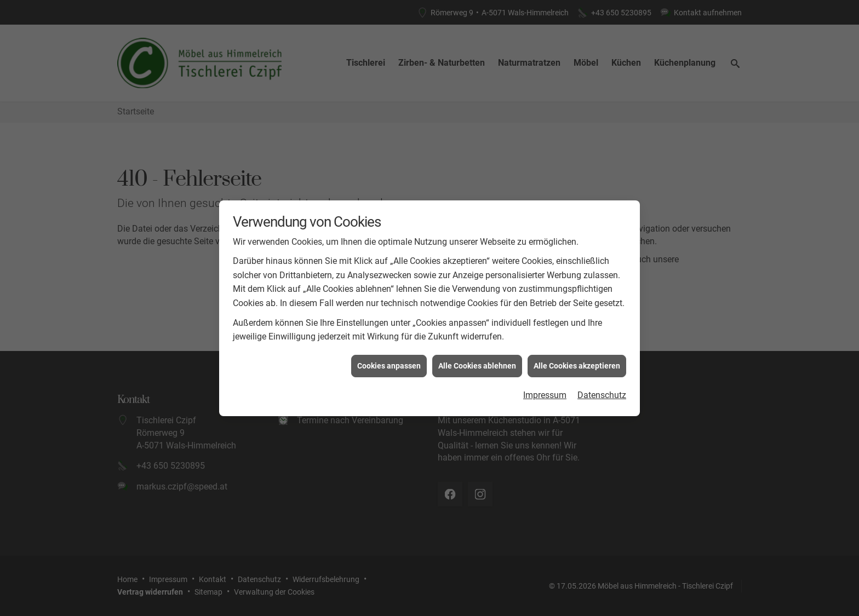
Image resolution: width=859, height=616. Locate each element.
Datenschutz (602, 391)
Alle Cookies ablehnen (477, 361)
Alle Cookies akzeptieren (577, 361)
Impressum (545, 391)
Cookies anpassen (389, 361)
